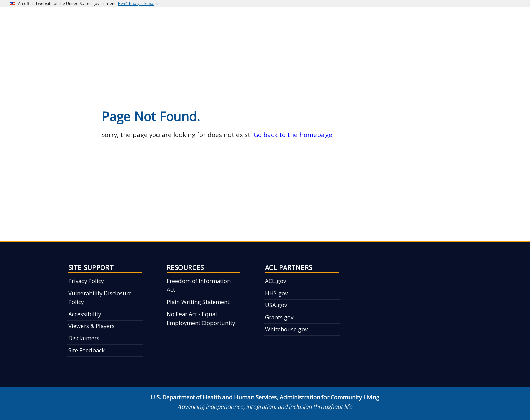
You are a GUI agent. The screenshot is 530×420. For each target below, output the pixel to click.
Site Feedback (87, 350)
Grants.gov (279, 317)
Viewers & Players (91, 326)
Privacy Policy (86, 281)
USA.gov (276, 305)
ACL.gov (275, 281)
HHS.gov (276, 293)
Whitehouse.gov (286, 329)
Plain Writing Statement (198, 302)
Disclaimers (84, 338)
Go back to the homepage (293, 134)
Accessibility (85, 314)
